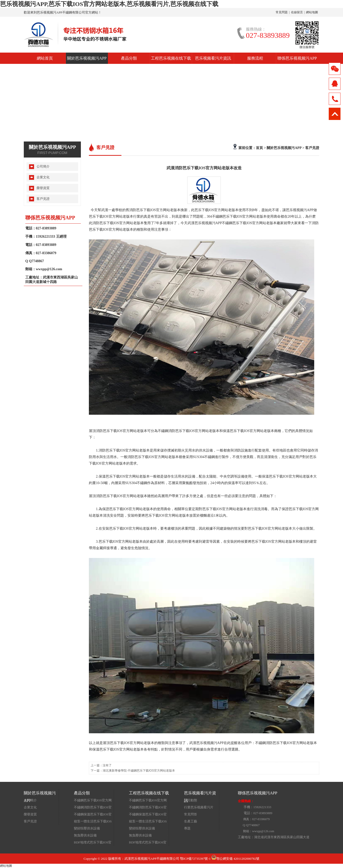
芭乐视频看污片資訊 (213, 58)
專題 (187, 828)
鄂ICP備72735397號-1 (195, 859)
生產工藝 (191, 821)
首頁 (259, 148)
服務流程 (255, 58)
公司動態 (191, 800)
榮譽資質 (43, 188)
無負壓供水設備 (85, 835)
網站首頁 (45, 58)
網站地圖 (312, 12)
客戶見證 (312, 148)
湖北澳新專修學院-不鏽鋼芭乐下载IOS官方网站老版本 (139, 771)
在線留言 (297, 12)
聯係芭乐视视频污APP (297, 58)
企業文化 (43, 177)
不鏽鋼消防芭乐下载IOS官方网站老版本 (93, 808)
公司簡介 (43, 166)
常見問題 (282, 12)
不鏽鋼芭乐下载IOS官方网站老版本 (93, 801)
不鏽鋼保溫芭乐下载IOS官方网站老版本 (93, 815)
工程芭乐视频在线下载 (171, 58)
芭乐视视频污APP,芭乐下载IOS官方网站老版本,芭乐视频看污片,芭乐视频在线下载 (109, 4)
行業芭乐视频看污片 (199, 807)
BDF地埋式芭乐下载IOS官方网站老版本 (93, 843)
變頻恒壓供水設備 (87, 828)
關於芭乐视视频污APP (87, 58)
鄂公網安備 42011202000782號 (235, 859)
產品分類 (129, 58)
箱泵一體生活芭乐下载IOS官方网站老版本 (93, 822)
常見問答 (191, 814)
